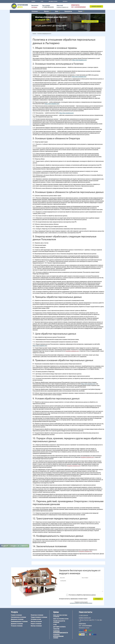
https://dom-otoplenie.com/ (79, 60)
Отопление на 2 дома (16, 57)
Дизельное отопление (16, 18)
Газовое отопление (15, 14)
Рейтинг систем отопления (20, 46)
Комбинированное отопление (18, 20)
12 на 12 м (13, 96)
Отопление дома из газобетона (18, 102)
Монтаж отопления (36, 626)
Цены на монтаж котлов (17, 44)
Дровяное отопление (16, 22)
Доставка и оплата (53, 1)
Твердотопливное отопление (18, 28)
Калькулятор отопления (17, 48)
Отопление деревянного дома (18, 104)
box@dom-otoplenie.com (62, 7)
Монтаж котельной (15, 33)
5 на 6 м (13, 92)
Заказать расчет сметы (90, 21)
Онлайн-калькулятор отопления (59, 622)
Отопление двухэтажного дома (18, 61)
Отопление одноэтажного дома (18, 59)
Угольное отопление (16, 24)
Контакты (65, 1)
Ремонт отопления (36, 624)
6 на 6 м (26, 92)
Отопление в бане (15, 55)
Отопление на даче (15, 53)
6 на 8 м (13, 94)
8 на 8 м (26, 94)
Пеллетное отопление (16, 26)
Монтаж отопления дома (17, 38)
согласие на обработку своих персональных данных (81, 603)
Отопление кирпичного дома (18, 110)
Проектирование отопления (18, 51)
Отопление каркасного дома (18, 106)
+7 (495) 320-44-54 (48, 7)
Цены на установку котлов (61, 619)
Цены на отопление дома (17, 42)
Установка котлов (15, 36)
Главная (33, 1)
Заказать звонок (96, 6)
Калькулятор (68, 11)
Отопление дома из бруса (17, 101)
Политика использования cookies (58, 636)
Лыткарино (34, 7)
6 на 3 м (19, 92)
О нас (42, 1)
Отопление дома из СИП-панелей (19, 108)
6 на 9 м (19, 94)
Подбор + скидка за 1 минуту (15, 546)
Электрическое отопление (17, 16)
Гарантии (56, 629)
